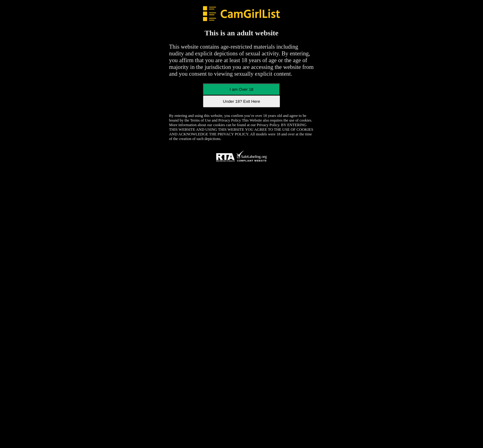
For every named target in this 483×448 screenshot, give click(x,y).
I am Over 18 (241, 89)
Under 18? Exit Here (242, 101)
